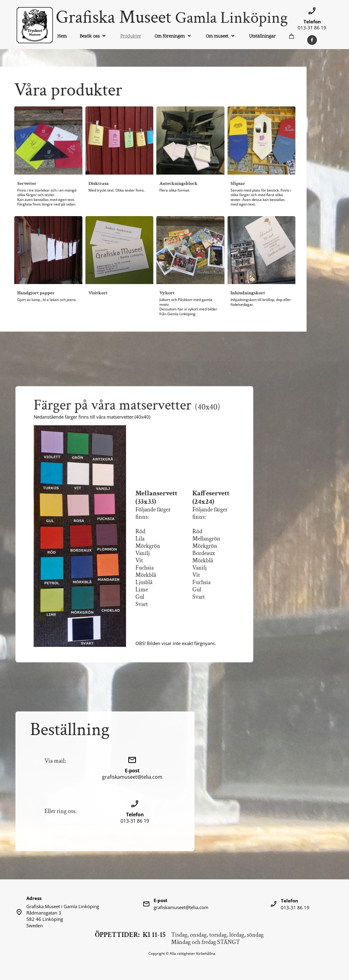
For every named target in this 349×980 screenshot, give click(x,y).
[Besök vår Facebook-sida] (312, 40)
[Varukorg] (292, 36)
